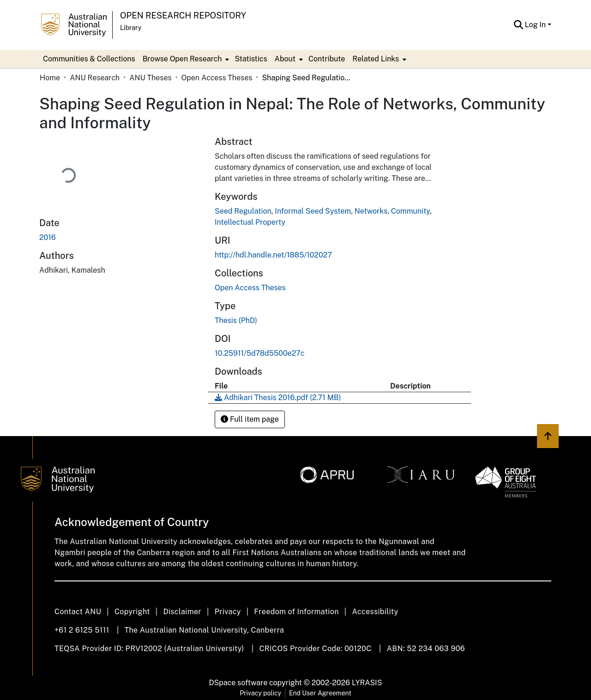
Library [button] (131, 28)
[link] (250, 288)
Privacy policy (260, 693)
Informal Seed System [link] (313, 211)
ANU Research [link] (95, 78)
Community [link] (410, 211)
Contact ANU (78, 612)
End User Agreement (320, 693)
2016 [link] (48, 237)
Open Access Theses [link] (217, 78)
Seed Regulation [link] (243, 211)
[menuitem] (185, 59)
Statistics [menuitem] (251, 59)
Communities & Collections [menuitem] (89, 59)
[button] (519, 25)
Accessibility (375, 612)
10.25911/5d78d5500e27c (260, 353)
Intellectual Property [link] (250, 222)
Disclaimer (182, 612)
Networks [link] (371, 211)
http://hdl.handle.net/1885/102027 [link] (273, 255)
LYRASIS (367, 683)
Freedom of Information (296, 612)
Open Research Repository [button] (183, 15)
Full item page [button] (250, 419)
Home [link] (50, 78)
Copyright (132, 612)
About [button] (285, 59)
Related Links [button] (376, 59)
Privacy (228, 612)
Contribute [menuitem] (327, 59)
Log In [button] (536, 25)
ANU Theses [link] (150, 78)
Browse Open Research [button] (182, 59)
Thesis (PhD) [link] (236, 320)
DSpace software (238, 683)
